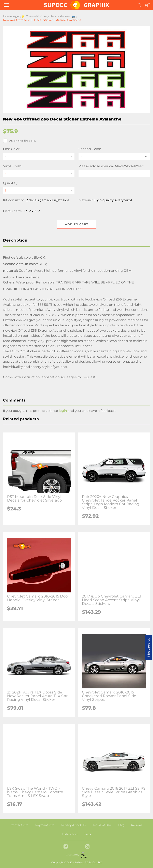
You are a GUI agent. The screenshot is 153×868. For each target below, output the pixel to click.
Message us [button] (149, 647)
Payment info (45, 825)
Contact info (20, 825)
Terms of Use (102, 825)
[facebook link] (66, 847)
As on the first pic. (19, 141)
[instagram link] (87, 847)
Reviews (137, 825)
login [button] (63, 411)
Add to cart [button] (77, 224)
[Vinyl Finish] (39, 174)
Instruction (70, 834)
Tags (88, 834)
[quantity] (39, 191)
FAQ (121, 825)
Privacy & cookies (73, 825)
